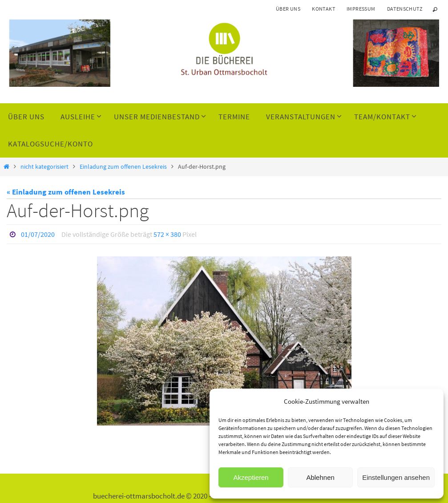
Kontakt (323, 9)
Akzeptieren (251, 477)
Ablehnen (320, 477)
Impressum (361, 9)
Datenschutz (405, 9)
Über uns (288, 9)
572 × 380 (167, 234)
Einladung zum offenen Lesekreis (123, 167)
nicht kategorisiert (44, 167)
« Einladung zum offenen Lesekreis (66, 192)
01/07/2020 (38, 234)
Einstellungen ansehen (396, 477)
